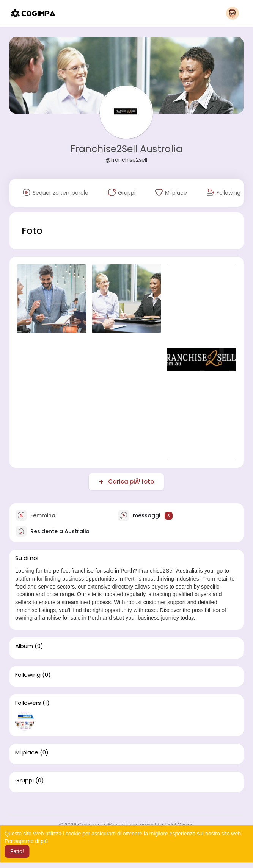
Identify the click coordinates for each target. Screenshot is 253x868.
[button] (233, 13)
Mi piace (27, 752)
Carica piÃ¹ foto (130, 482)
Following (28, 675)
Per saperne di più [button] (26, 841)
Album (24, 646)
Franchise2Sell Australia (126, 149)
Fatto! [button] (17, 851)
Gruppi (24, 781)
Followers (28, 703)
